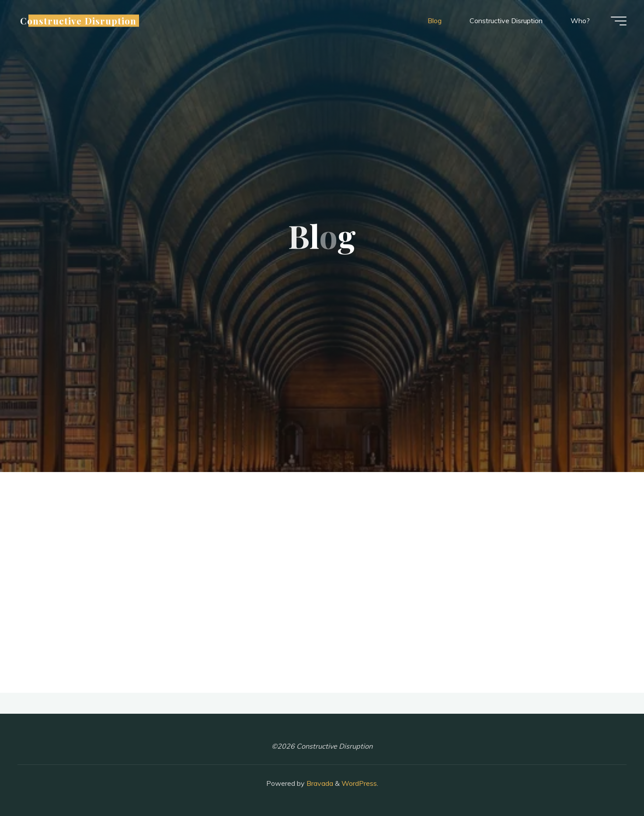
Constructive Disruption (78, 21)
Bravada (319, 783)
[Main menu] (619, 21)
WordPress (359, 783)
